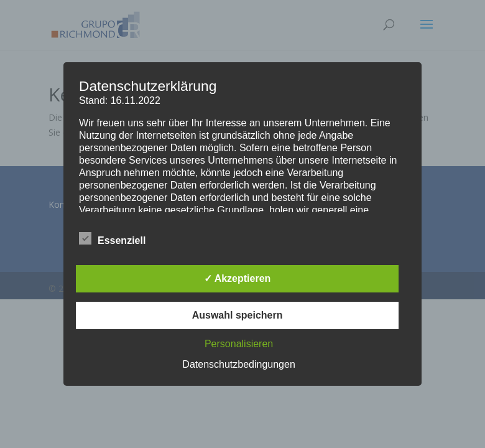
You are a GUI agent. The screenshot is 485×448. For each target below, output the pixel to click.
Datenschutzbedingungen (238, 364)
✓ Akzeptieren (238, 278)
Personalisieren (239, 344)
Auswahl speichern (238, 315)
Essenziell (112, 239)
